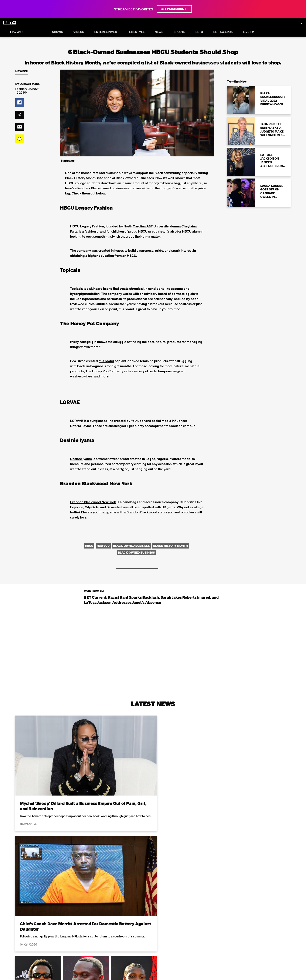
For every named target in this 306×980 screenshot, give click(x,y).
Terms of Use (180, 977)
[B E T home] (10, 23)
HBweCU (22, 71)
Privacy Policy (221, 977)
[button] (20, 103)
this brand (106, 361)
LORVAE (77, 421)
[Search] (300, 23)
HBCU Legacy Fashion (87, 226)
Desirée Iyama (81, 459)
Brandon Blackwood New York (93, 502)
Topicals (76, 289)
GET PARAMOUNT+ (174, 9)
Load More (153, 929)
